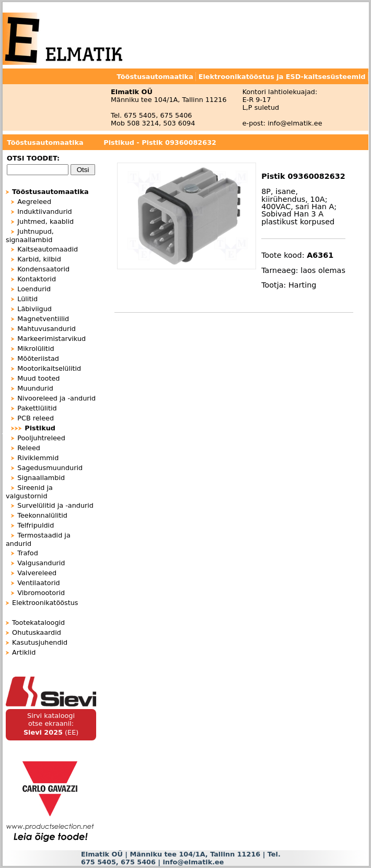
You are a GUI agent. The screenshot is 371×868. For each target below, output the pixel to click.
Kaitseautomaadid (48, 249)
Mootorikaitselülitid (49, 368)
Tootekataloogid (38, 623)
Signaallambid (41, 478)
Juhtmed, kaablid (45, 221)
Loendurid (34, 289)
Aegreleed (34, 202)
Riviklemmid (38, 458)
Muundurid (35, 388)
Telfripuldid (36, 525)
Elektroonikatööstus (45, 603)
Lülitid (27, 299)
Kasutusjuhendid (40, 642)
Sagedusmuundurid (50, 468)
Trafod (28, 553)
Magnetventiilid (43, 319)
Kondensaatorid (43, 269)
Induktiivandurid (44, 212)
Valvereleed (37, 573)
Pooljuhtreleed (41, 438)
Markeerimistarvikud (51, 339)
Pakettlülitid (37, 408)
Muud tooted (38, 378)
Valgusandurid (41, 563)
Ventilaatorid (38, 583)
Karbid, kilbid (39, 259)
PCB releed (36, 418)
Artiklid (24, 652)
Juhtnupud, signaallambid (30, 236)
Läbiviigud (34, 309)
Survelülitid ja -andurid (55, 505)
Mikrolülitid (36, 349)
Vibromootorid (41, 593)
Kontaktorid (37, 279)
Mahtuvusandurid (47, 329)
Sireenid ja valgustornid (29, 492)
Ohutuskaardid (37, 632)
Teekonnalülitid (42, 515)
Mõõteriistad (38, 358)
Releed (29, 448)
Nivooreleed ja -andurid (56, 398)
